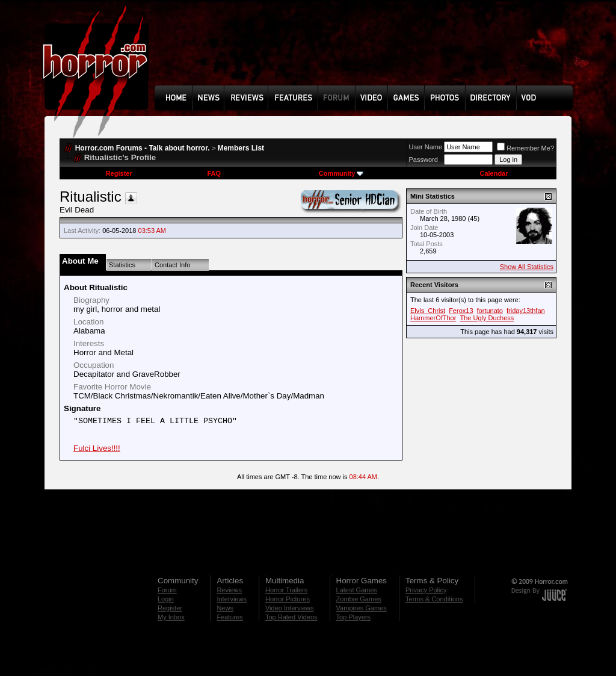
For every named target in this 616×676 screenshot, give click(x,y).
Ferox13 (461, 311)
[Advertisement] (368, 52)
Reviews (229, 590)
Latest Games (357, 590)
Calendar (494, 173)
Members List (241, 148)
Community (341, 173)
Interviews (232, 599)
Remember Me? (525, 148)
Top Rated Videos (291, 617)
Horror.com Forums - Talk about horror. (143, 148)
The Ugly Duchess (487, 318)
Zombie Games (359, 599)
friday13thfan (526, 311)
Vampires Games (362, 608)
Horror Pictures (288, 599)
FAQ (214, 173)
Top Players (353, 617)
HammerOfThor (433, 318)
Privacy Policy (426, 590)
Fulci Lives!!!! (97, 448)
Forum (167, 590)
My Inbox (171, 617)
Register (119, 173)
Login (166, 599)
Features (229, 617)
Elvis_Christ (428, 311)
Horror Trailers (286, 590)
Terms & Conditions (434, 599)
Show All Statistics (527, 267)
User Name (426, 147)
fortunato (490, 311)
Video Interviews (290, 608)
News (225, 608)
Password (423, 160)
